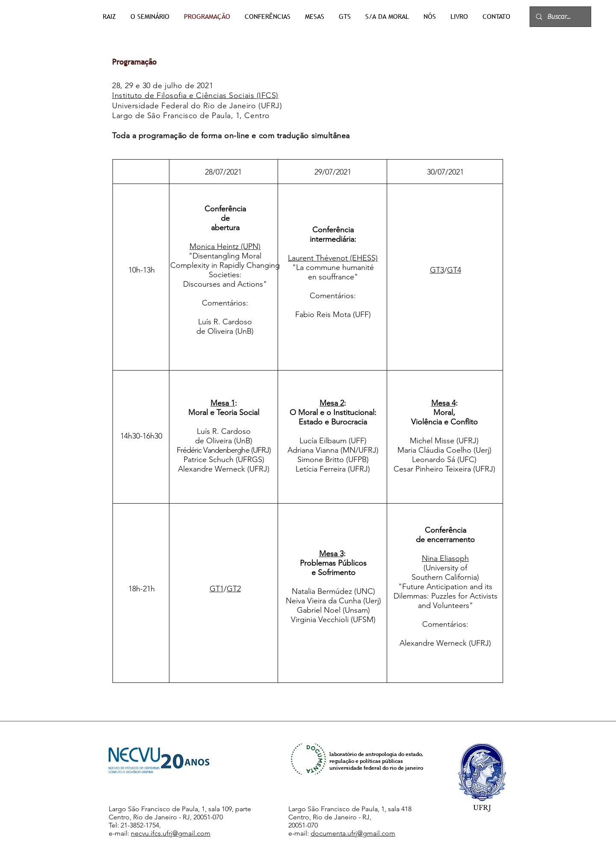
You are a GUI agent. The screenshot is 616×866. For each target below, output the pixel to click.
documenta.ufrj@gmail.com (353, 833)
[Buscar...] (560, 17)
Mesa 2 (332, 403)
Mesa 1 (223, 403)
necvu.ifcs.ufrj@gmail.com (171, 833)
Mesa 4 (443, 403)
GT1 (217, 589)
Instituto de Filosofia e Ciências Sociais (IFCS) (195, 95)
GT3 (437, 270)
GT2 (234, 589)
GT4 (454, 270)
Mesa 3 (331, 554)
